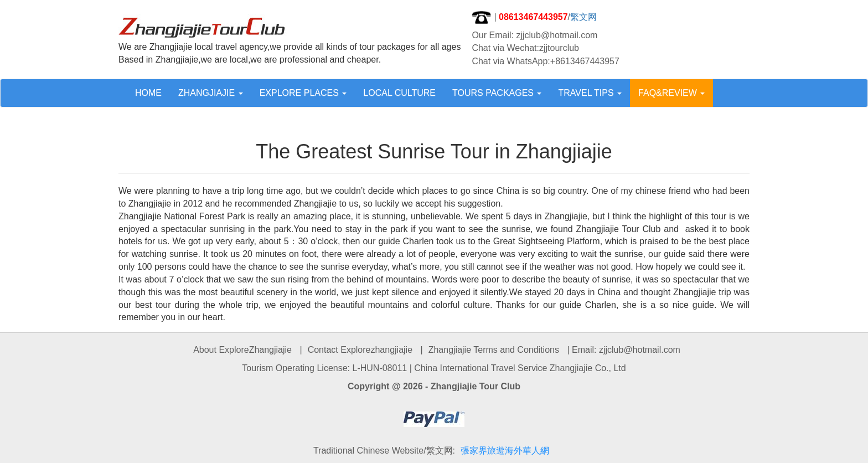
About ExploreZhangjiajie (242, 350)
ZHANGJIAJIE (211, 93)
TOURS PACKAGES (497, 93)
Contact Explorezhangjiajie (360, 350)
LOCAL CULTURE (399, 93)
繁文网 (583, 17)
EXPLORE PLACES (303, 93)
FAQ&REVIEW (671, 93)
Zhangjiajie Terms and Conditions (494, 350)
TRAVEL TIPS (590, 93)
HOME (148, 93)
